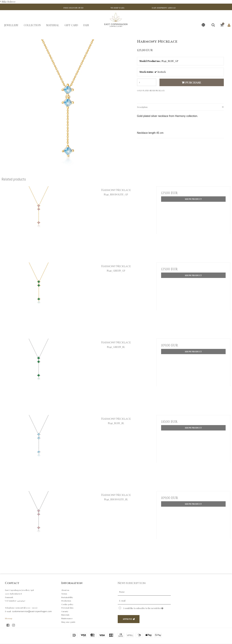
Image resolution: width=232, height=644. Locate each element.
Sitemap (9, 618)
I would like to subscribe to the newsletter (147, 608)
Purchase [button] (191, 82)
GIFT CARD (71, 25)
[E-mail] (144, 601)
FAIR (86, 25)
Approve (127, 619)
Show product (193, 199)
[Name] (144, 592)
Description (142, 107)
